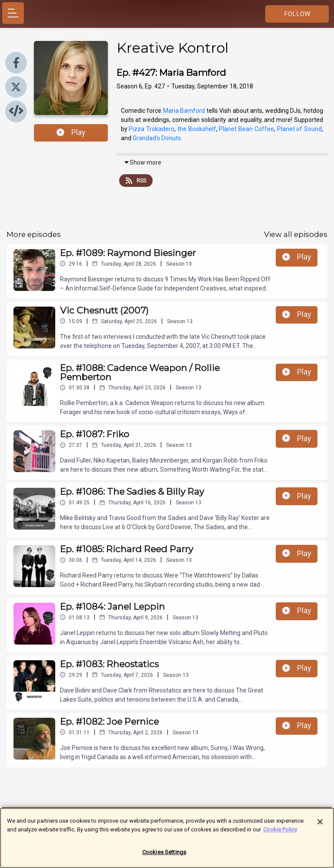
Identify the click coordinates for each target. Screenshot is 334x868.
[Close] (320, 826)
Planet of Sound (299, 129)
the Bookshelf (197, 129)
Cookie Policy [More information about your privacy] (280, 833)
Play (71, 132)
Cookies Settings (164, 856)
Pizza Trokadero (152, 129)
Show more (142, 162)
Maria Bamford (184, 111)
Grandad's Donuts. (157, 138)
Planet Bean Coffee (246, 129)
